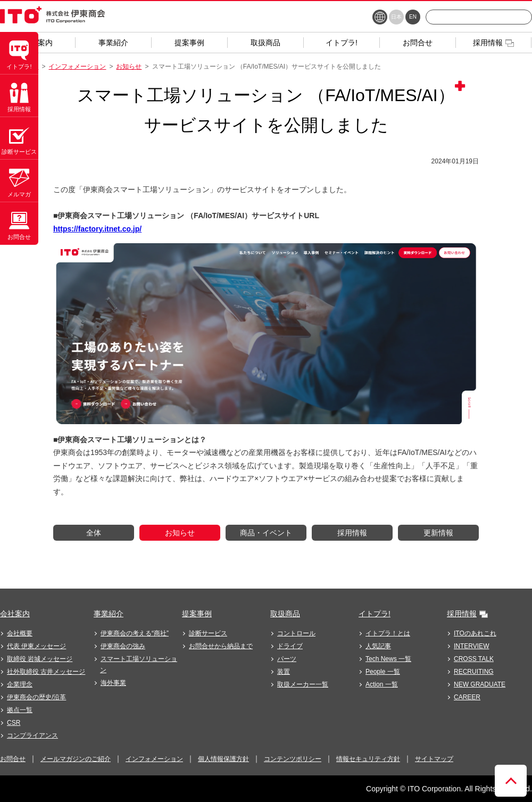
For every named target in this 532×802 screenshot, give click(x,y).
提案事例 (197, 614)
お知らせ (129, 67)
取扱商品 (285, 614)
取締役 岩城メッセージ (40, 659)
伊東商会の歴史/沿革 (36, 697)
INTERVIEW (471, 646)
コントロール (296, 633)
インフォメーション (77, 67)
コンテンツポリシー (293, 759)
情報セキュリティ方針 (368, 759)
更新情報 (438, 533)
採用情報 (352, 533)
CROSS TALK (474, 659)
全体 (94, 533)
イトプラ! (375, 614)
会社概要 (20, 633)
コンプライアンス (32, 735)
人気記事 (378, 646)
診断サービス (208, 633)
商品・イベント (266, 533)
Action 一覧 (382, 684)
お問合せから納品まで (221, 646)
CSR (14, 723)
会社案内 (15, 614)
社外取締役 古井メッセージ (46, 672)
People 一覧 (383, 672)
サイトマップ (434, 759)
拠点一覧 (20, 710)
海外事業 (113, 683)
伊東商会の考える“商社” (135, 633)
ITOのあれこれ (475, 633)
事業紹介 (109, 614)
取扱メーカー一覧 (303, 684)
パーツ (287, 659)
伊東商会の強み (123, 646)
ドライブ (290, 646)
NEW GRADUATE (480, 684)
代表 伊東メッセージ (36, 646)
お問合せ (13, 759)
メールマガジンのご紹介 (76, 759)
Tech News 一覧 (388, 659)
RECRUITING (474, 672)
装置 (284, 672)
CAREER (467, 697)
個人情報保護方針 (223, 759)
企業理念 (20, 684)
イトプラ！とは (388, 633)
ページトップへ (511, 781)
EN (413, 17)
